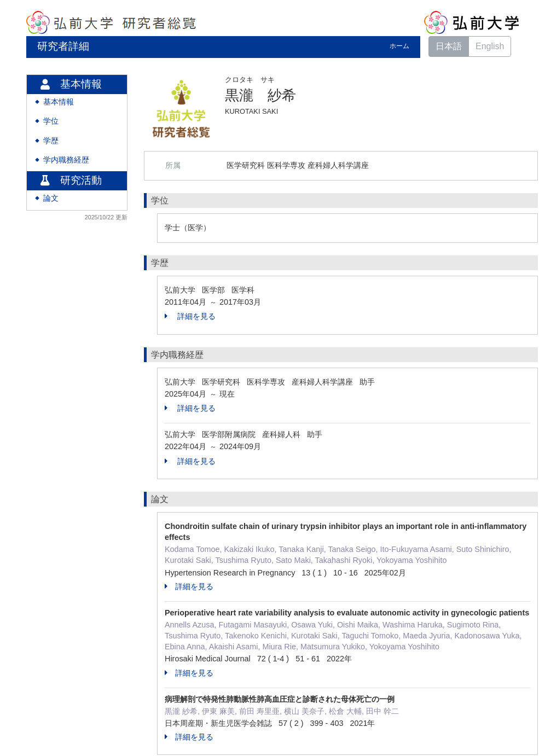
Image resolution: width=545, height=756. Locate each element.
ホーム (399, 46)
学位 (51, 121)
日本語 (449, 46)
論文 (51, 198)
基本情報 (59, 102)
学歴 (51, 141)
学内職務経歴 (66, 160)
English (490, 46)
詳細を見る (190, 316)
